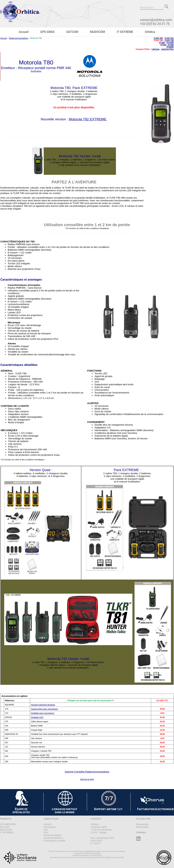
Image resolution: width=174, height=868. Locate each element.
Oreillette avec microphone (43, 713)
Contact (48, 824)
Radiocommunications (19, 38)
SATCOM (72, 32)
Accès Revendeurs (53, 838)
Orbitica (150, 32)
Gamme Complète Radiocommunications (87, 772)
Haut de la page (87, 779)
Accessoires (36, 71)
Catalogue (141, 832)
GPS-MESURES (8, 824)
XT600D (170, 47)
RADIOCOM (97, 32)
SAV (46, 830)
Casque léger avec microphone (45, 709)
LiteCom (156, 49)
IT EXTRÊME (125, 32)
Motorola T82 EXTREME (88, 119)
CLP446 (170, 43)
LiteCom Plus (167, 49)
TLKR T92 (169, 40)
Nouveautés (142, 824)
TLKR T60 (158, 38)
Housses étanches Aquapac (43, 705)
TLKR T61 (169, 38)
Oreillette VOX (37, 717)
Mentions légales (52, 835)
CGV (46, 832)
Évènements (142, 827)
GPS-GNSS (47, 32)
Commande (50, 827)
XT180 (162, 43)
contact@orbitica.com (156, 20)
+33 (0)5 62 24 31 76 (155, 24)
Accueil (24, 32)
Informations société (54, 841)
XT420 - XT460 (167, 45)
